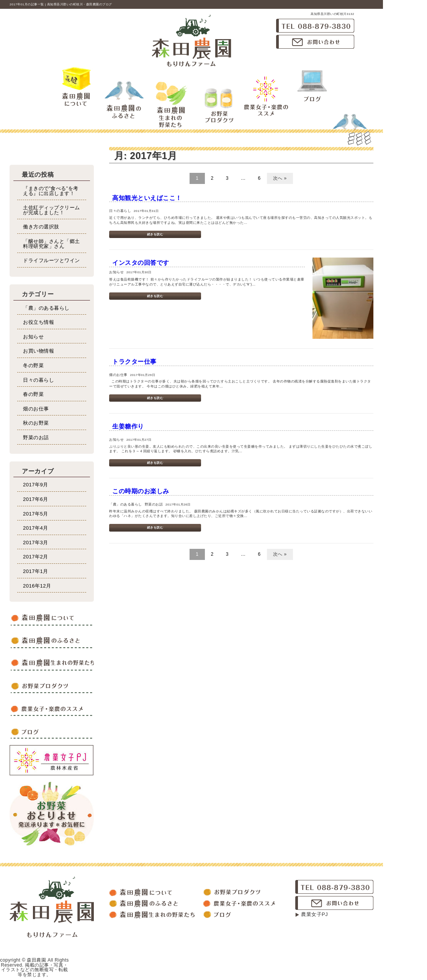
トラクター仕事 (134, 362)
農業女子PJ (314, 914)
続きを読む (155, 234)
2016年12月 (37, 586)
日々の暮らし (38, 380)
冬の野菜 (33, 365)
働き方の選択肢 (41, 227)
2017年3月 (36, 543)
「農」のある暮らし (46, 308)
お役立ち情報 (38, 322)
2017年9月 (36, 485)
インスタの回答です (141, 263)
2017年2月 (36, 557)
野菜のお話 (36, 437)
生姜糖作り (128, 426)
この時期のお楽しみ (141, 491)
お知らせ (33, 337)
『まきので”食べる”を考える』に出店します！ (51, 191)
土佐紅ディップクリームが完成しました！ (52, 210)
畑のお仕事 (36, 409)
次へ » (280, 178)
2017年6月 (36, 499)
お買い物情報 (38, 351)
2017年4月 (36, 528)
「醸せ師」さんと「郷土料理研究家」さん (52, 244)
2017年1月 (36, 571)
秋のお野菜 (36, 423)
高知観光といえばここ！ (147, 198)
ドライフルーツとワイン (52, 260)
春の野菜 (33, 394)
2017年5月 (36, 514)
